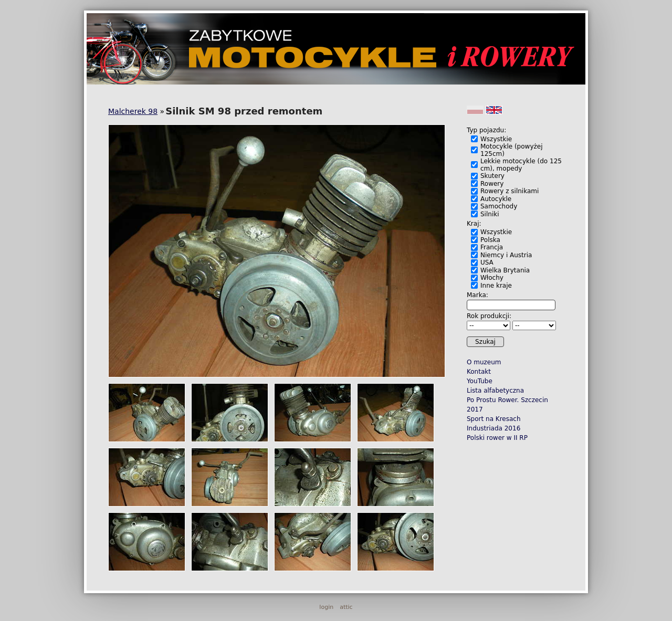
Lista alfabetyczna (495, 391)
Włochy (492, 278)
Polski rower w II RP (497, 438)
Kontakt (479, 372)
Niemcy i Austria (506, 255)
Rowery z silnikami (510, 191)
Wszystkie (496, 139)
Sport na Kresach (494, 419)
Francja (492, 247)
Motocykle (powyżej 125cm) (512, 150)
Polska (490, 240)
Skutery (492, 176)
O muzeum (484, 362)
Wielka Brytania (505, 270)
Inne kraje (496, 286)
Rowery (492, 184)
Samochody (499, 206)
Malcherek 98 (133, 111)
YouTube (480, 381)
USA (487, 262)
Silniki (490, 214)
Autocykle (496, 199)
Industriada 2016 (493, 428)
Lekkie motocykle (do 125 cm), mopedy (521, 165)
